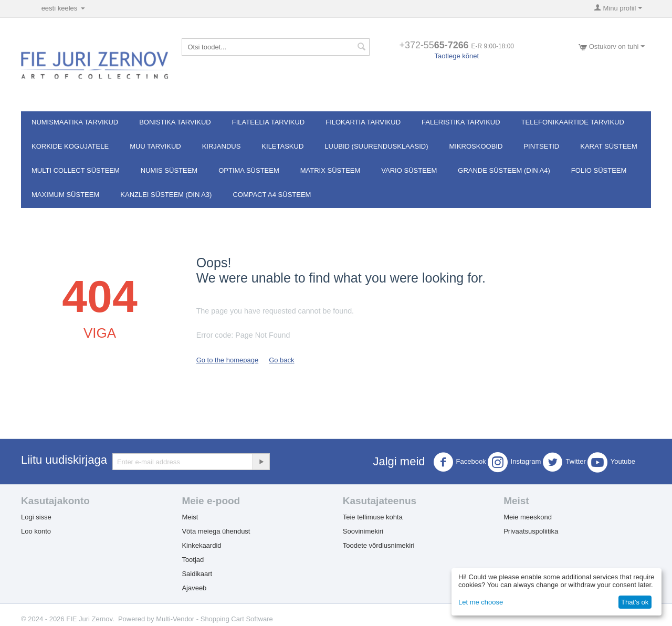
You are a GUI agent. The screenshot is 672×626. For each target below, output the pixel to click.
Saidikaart (197, 574)
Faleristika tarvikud (461, 122)
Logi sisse (36, 517)
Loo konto (36, 531)
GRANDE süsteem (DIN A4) (504, 170)
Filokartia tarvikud (363, 122)
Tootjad (193, 560)
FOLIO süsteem (599, 170)
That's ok (635, 602)
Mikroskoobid (476, 146)
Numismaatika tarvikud (75, 122)
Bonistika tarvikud (175, 122)
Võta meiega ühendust (216, 531)
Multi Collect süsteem (76, 170)
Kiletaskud (282, 146)
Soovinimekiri (363, 531)
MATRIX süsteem (330, 170)
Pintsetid (541, 146)
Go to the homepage (228, 360)
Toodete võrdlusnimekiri (379, 545)
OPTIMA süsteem (249, 170)
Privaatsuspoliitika (531, 531)
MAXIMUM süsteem (65, 195)
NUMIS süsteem (169, 170)
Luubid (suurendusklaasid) (376, 146)
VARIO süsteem (409, 170)
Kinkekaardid (201, 545)
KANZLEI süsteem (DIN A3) (166, 195)
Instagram (514, 462)
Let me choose (481, 602)
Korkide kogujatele (70, 146)
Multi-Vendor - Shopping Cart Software (214, 619)
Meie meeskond (528, 517)
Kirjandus (222, 146)
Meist (190, 517)
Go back (281, 360)
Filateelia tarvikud (268, 122)
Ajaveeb (194, 588)
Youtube (611, 462)
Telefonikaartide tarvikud (573, 122)
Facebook (460, 462)
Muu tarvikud (155, 146)
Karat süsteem (609, 146)
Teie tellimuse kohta (373, 517)
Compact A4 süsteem (272, 195)
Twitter (564, 462)
